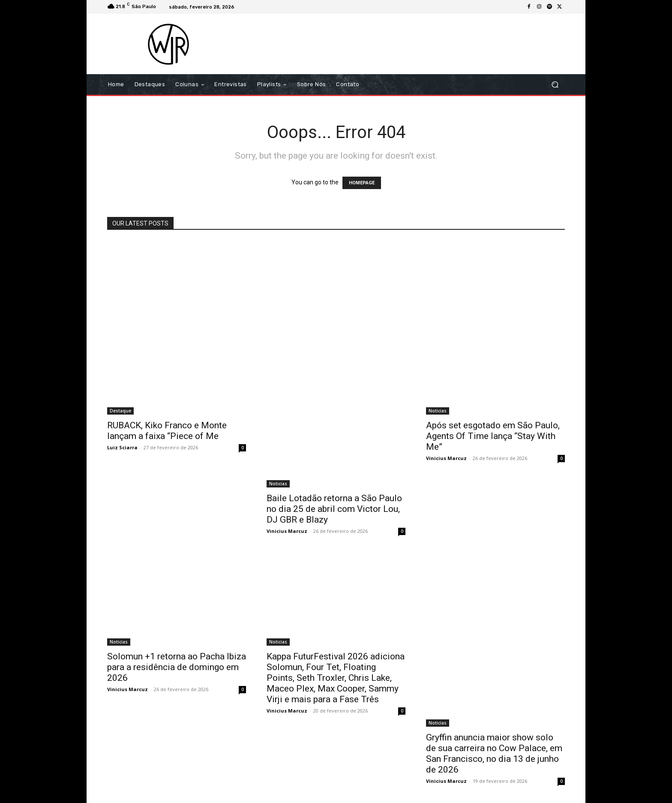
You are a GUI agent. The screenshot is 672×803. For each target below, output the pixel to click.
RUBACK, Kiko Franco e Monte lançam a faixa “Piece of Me (167, 431)
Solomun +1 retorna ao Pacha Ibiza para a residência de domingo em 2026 (177, 667)
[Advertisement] (408, 44)
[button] (555, 85)
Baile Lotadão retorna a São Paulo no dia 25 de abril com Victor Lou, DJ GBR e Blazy (334, 509)
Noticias (278, 484)
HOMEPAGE (362, 183)
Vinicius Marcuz (287, 531)
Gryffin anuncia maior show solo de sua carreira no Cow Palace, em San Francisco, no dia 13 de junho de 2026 (494, 753)
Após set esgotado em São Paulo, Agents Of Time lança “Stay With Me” (493, 436)
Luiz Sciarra (122, 447)
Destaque (120, 411)
